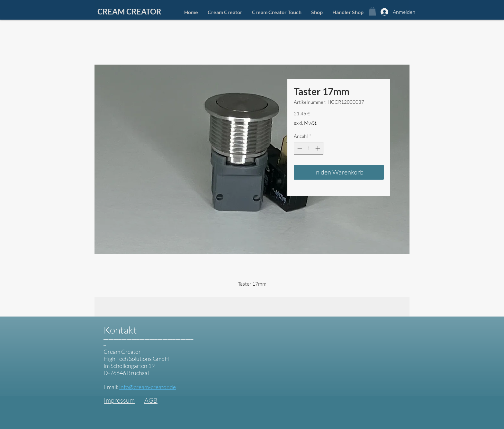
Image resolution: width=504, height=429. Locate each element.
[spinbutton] (309, 148)
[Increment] (318, 148)
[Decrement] (299, 148)
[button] (372, 11)
